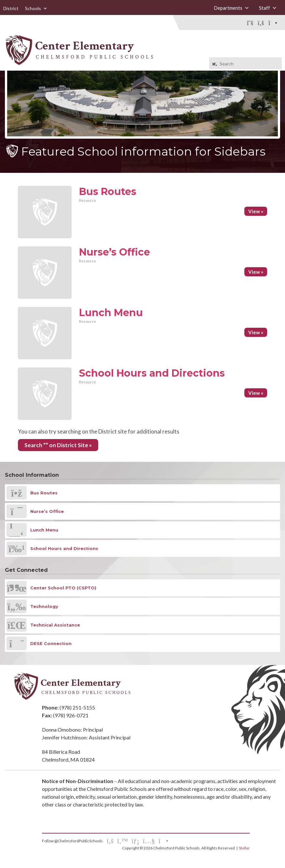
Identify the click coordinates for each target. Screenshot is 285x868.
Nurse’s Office (115, 252)
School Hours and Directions (152, 373)
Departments (231, 8)
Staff (268, 8)
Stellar (244, 848)
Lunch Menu (111, 313)
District (11, 8)
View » (256, 211)
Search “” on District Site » (58, 445)
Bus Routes (108, 192)
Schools (36, 8)
